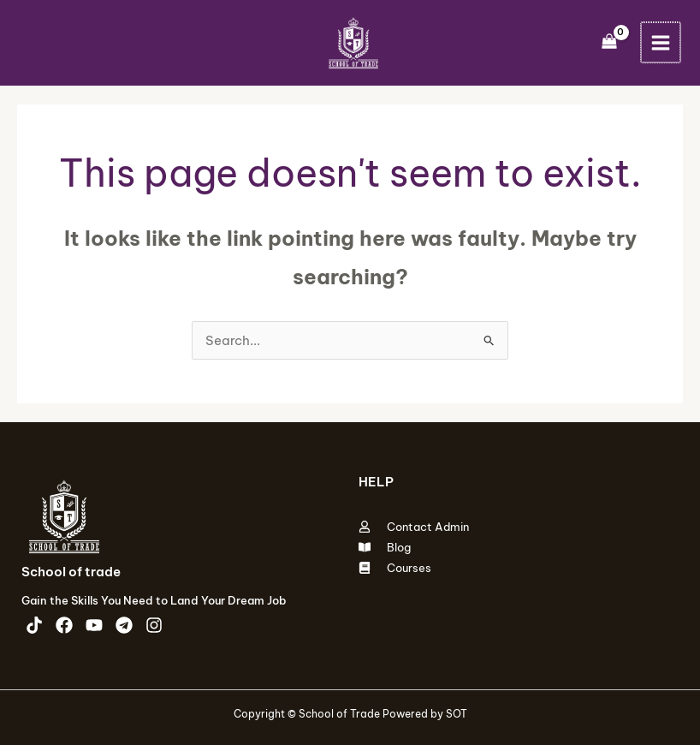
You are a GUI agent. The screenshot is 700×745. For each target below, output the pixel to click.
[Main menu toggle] (660, 42)
